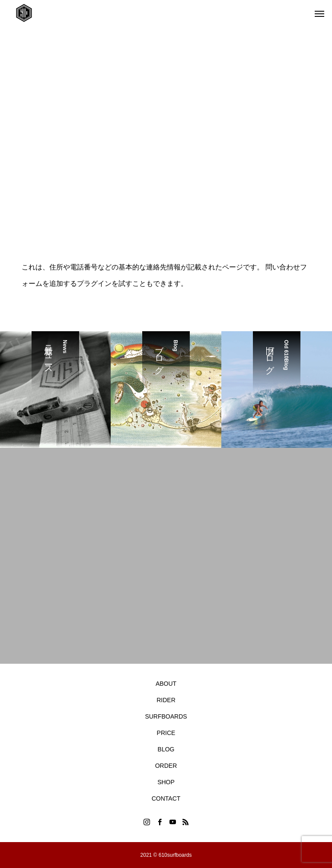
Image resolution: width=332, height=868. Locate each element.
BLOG (166, 749)
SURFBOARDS (166, 716)
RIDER (166, 700)
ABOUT (166, 684)
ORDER (166, 766)
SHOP (166, 782)
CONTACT (166, 798)
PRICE (166, 733)
